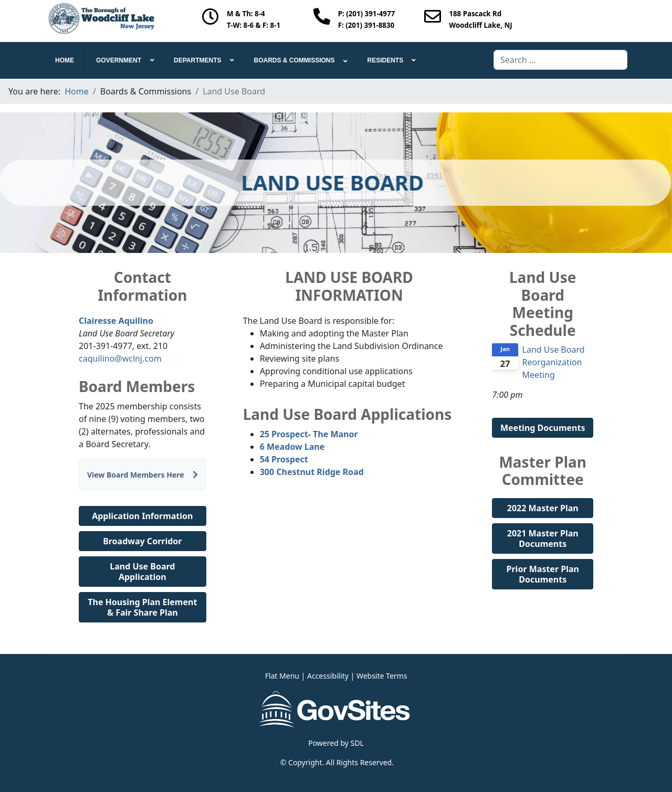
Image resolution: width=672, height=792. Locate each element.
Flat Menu (282, 676)
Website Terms (382, 676)
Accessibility (328, 676)
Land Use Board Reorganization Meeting (554, 362)
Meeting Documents (543, 428)
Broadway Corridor (142, 541)
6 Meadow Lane (292, 447)
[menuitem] (65, 60)
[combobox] (560, 60)
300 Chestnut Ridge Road (312, 472)
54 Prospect (284, 459)
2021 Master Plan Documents (543, 538)
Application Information (142, 516)
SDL (357, 743)
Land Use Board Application (142, 572)
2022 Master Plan (543, 508)
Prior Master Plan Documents (543, 574)
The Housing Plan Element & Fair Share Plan (142, 607)
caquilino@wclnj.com (120, 358)
